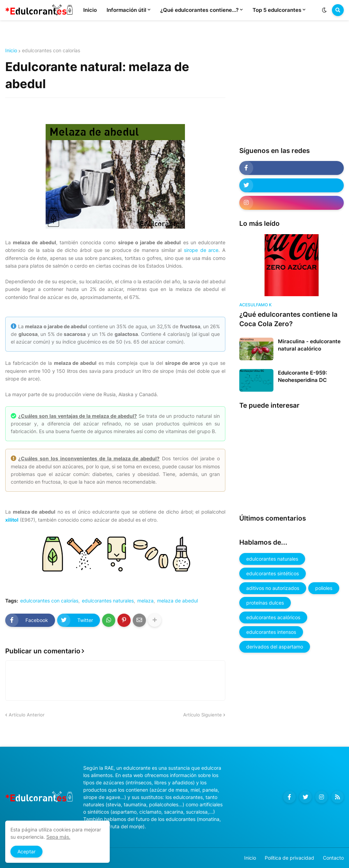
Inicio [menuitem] (90, 10)
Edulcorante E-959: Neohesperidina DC (303, 376)
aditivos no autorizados (273, 588)
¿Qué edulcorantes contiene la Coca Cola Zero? (288, 319)
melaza (145, 601)
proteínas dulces (265, 603)
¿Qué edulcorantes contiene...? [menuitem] (199, 10)
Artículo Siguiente (203, 715)
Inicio (11, 51)
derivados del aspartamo (275, 647)
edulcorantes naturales (108, 601)
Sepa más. (58, 837)
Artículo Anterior (27, 715)
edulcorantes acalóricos (273, 617)
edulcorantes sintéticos (273, 573)
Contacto (333, 858)
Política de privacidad (289, 858)
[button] (324, 10)
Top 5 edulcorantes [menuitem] (277, 10)
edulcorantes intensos (271, 632)
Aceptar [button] (26, 851)
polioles (324, 588)
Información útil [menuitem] (126, 10)
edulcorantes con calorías (51, 51)
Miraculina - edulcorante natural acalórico (309, 345)
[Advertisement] (292, 92)
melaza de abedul (177, 601)
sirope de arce (201, 250)
